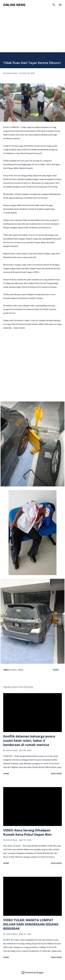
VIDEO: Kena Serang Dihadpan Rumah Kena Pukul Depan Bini (27, 832)
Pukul (14, 670)
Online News (14, 5)
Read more (56, 773)
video (21, 670)
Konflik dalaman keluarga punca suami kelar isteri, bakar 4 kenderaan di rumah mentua (29, 740)
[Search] (54, 5)
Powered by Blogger (32, 973)
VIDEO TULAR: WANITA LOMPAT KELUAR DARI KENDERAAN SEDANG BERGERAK (31, 924)
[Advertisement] (32, 32)
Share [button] (56, 670)
